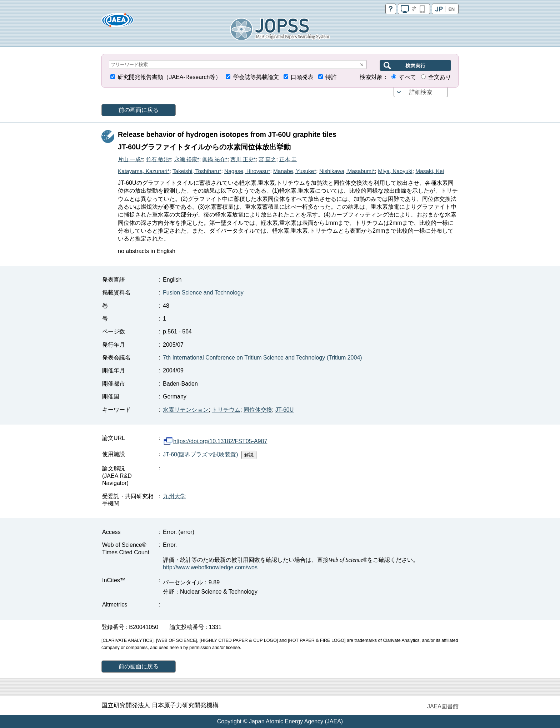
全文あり (440, 77)
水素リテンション (186, 410)
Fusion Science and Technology (203, 293)
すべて (407, 77)
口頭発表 (302, 77)
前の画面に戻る (139, 110)
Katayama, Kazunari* (144, 171)
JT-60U (285, 410)
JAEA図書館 (443, 706)
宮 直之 (267, 159)
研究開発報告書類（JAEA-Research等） (169, 77)
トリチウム (226, 410)
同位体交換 (258, 410)
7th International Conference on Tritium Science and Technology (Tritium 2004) (262, 358)
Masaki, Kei (430, 171)
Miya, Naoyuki (395, 171)
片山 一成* (130, 159)
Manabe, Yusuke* (295, 171)
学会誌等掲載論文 (256, 77)
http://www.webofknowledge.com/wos (210, 567)
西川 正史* (243, 159)
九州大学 (174, 496)
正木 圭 (288, 159)
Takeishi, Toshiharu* (197, 171)
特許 (331, 77)
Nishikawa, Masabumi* (347, 171)
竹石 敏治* (159, 159)
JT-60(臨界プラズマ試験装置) (201, 454)
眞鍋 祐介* (215, 159)
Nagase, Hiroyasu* (247, 171)
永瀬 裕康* (187, 159)
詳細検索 (421, 92)
